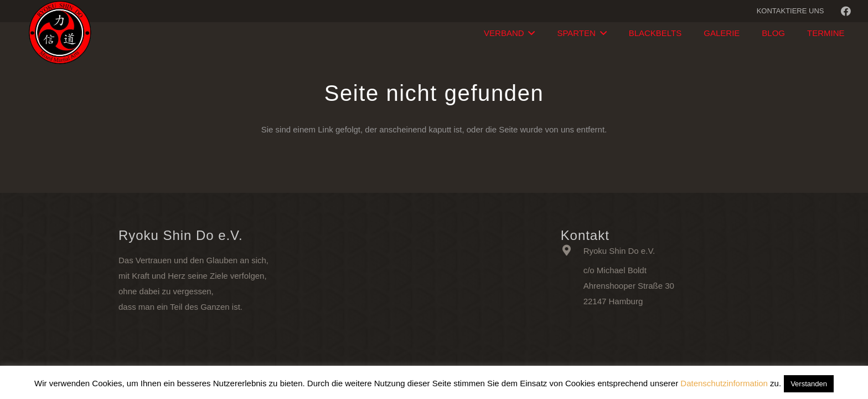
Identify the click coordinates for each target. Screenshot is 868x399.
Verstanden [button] (809, 384)
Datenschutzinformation (724, 383)
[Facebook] (846, 11)
